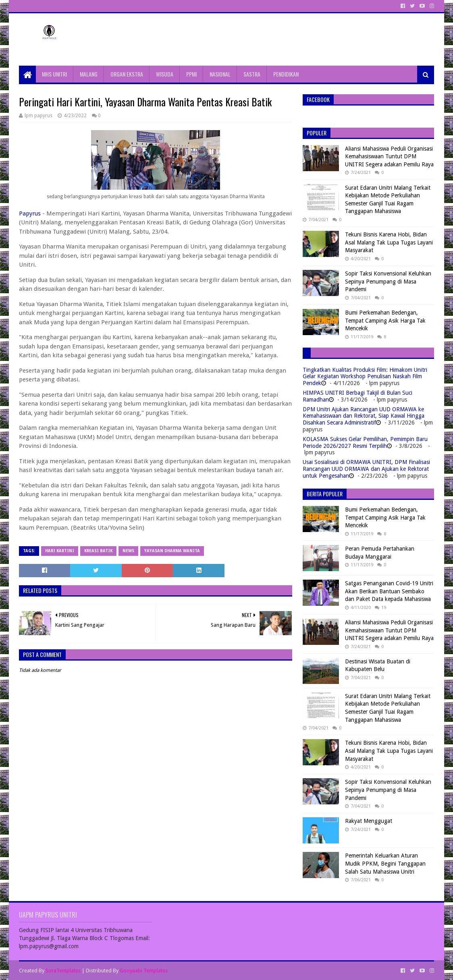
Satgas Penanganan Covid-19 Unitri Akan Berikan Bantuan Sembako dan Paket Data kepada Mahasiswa (389, 591)
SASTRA (252, 74)
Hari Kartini (60, 551)
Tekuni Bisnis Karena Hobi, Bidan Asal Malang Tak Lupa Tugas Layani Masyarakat (389, 242)
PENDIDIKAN (286, 74)
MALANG (89, 74)
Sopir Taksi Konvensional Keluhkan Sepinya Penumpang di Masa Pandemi (388, 281)
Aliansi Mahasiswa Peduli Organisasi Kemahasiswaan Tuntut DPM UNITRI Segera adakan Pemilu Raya (389, 156)
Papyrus (30, 213)
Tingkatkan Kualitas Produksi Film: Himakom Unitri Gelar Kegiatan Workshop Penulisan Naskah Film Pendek (365, 377)
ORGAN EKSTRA (127, 74)
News (128, 551)
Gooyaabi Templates (144, 971)
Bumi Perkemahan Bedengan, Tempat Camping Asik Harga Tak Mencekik (385, 320)
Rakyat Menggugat (369, 821)
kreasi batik (98, 551)
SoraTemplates (63, 971)
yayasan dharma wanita (172, 551)
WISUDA (165, 74)
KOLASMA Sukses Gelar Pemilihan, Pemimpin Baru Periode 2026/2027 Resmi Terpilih (365, 442)
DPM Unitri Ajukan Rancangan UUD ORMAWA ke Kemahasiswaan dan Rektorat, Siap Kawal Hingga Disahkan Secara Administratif (364, 416)
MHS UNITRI (54, 74)
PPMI (191, 74)
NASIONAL (220, 74)
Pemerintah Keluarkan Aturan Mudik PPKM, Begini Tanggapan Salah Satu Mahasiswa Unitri (385, 863)
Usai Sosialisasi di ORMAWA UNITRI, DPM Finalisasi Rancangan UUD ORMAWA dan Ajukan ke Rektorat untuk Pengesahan (366, 469)
